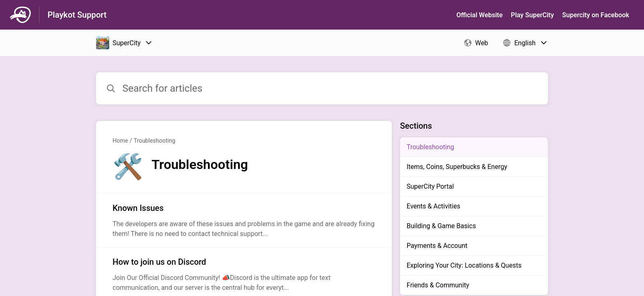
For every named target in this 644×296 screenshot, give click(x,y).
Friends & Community (438, 285)
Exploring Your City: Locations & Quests (464, 265)
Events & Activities (434, 206)
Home (120, 141)
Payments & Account (437, 246)
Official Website (480, 15)
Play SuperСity (532, 15)
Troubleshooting (154, 141)
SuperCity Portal (430, 186)
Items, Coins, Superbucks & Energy (457, 167)
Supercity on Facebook (596, 15)
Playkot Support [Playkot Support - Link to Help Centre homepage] (77, 15)
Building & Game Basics (441, 226)
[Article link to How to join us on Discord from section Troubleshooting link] (244, 274)
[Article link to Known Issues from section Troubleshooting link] (244, 220)
